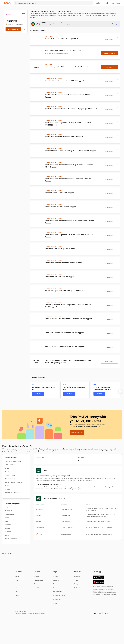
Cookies (56, 603)
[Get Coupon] (109, 39)
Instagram (77, 584)
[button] (101, 613)
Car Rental (8, 532)
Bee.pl (7, 472)
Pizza (6, 507)
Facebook (77, 576)
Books (7, 535)
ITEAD (7, 468)
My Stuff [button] (99, 3)
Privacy (55, 576)
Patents (56, 584)
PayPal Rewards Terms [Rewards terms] (51, 53)
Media (17, 596)
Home (4, 553)
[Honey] (8, 3)
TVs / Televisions (10, 514)
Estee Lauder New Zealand (13, 461)
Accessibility (57, 599)
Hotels (7, 518)
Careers (18, 584)
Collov (7, 486)
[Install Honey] (113, 24)
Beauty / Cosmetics (11, 539)
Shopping (8, 525)
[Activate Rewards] (13, 29)
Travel (7, 521)
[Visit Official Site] (24, 29)
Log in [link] (118, 3)
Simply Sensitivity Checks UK (14, 482)
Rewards (37, 584)
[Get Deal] (38, 394)
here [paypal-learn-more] (44, 613)
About (17, 576)
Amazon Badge (39, 580)
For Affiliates (38, 588)
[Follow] (22, 14)
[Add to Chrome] (77, 432)
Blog (17, 592)
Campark (8, 489)
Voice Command (10, 479)
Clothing (7, 528)
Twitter (76, 580)
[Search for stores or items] (54, 3)
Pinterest (77, 588)
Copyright (56, 580)
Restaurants (9, 511)
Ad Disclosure (57, 592)
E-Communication (59, 596)
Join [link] (113, 3)
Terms (55, 588)
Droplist (36, 576)
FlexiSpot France (10, 475)
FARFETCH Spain (10, 465)
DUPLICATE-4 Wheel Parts (13, 493)
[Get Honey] (109, 67)
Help (17, 580)
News (17, 588)
